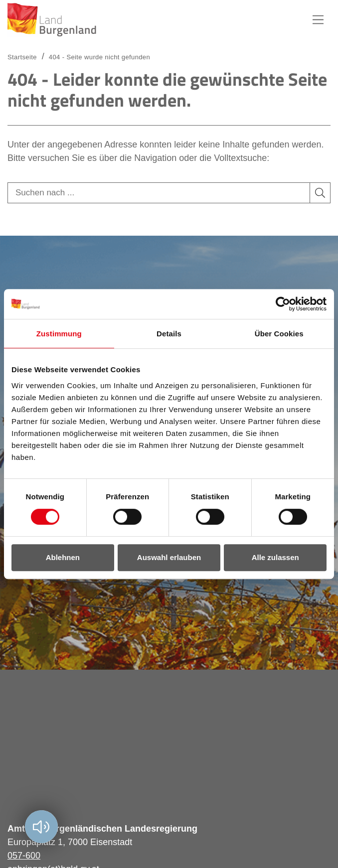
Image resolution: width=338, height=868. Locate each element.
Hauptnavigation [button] (318, 20)
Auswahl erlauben (169, 557)
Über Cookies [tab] (279, 334)
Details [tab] (169, 334)
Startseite (22, 57)
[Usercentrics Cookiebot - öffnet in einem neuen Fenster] (283, 304)
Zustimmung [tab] (59, 334)
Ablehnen (63, 557)
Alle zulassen (275, 557)
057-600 (24, 856)
